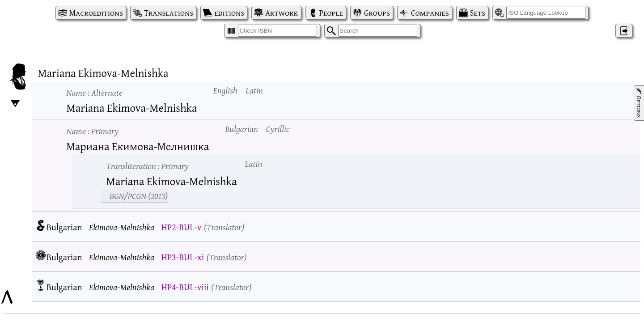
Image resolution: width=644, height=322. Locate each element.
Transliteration (148, 166)
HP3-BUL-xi (183, 257)
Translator (224, 227)
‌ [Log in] (624, 31)
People (331, 13)
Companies (430, 13)
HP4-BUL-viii (185, 287)
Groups (377, 13)
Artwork (282, 13)
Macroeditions (96, 13)
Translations (169, 13)
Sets (478, 13)
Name (95, 92)
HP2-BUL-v (182, 227)
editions (229, 13)
